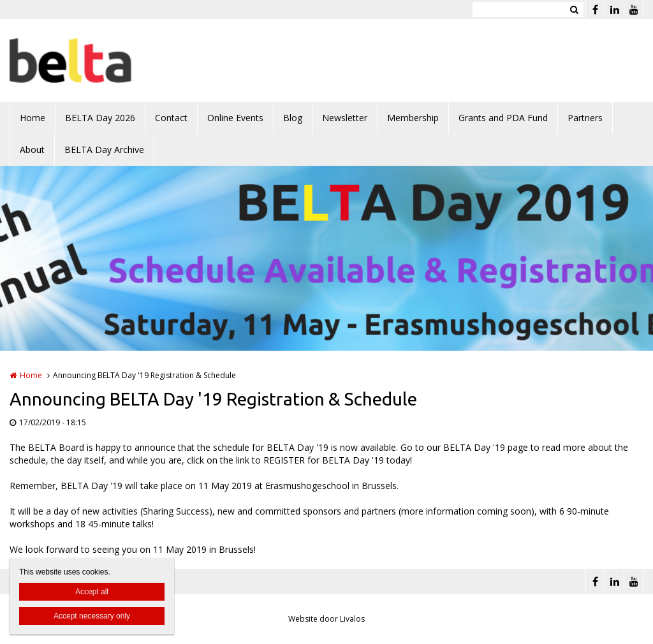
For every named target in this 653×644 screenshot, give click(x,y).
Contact (171, 118)
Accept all (92, 592)
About (32, 150)
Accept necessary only (92, 616)
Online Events (235, 118)
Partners (585, 118)
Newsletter (345, 118)
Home (33, 118)
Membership (413, 118)
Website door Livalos (326, 619)
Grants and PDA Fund (503, 118)
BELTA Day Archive (104, 150)
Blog (293, 118)
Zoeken (574, 10)
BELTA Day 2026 (100, 118)
